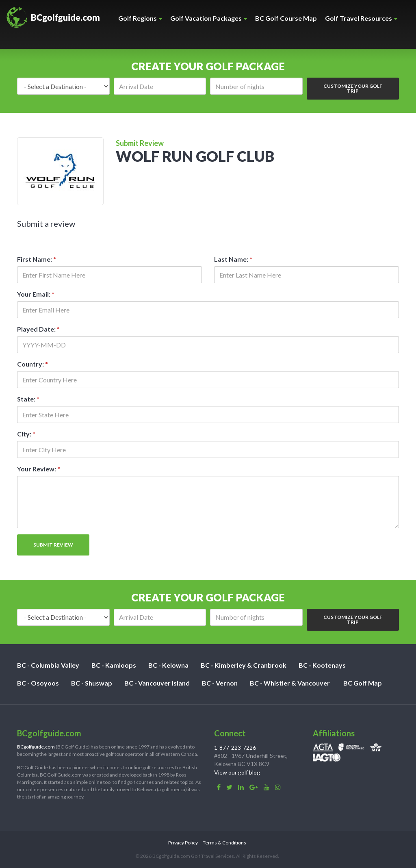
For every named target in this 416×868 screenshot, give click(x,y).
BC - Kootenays (322, 665)
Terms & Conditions (224, 843)
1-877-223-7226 (235, 748)
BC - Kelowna (168, 665)
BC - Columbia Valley (48, 665)
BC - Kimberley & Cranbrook (244, 665)
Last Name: (233, 259)
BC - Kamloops (114, 665)
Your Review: (39, 469)
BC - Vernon (220, 683)
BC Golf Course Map (286, 18)
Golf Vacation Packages (209, 18)
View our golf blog (237, 772)
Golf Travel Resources (361, 18)
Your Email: (36, 294)
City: (26, 434)
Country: (32, 364)
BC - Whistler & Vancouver (290, 683)
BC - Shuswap (92, 683)
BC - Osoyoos (38, 683)
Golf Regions (140, 18)
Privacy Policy (183, 843)
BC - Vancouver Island (157, 683)
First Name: (37, 259)
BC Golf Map (363, 683)
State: (28, 399)
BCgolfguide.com (36, 747)
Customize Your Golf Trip (353, 88)
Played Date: (38, 329)
